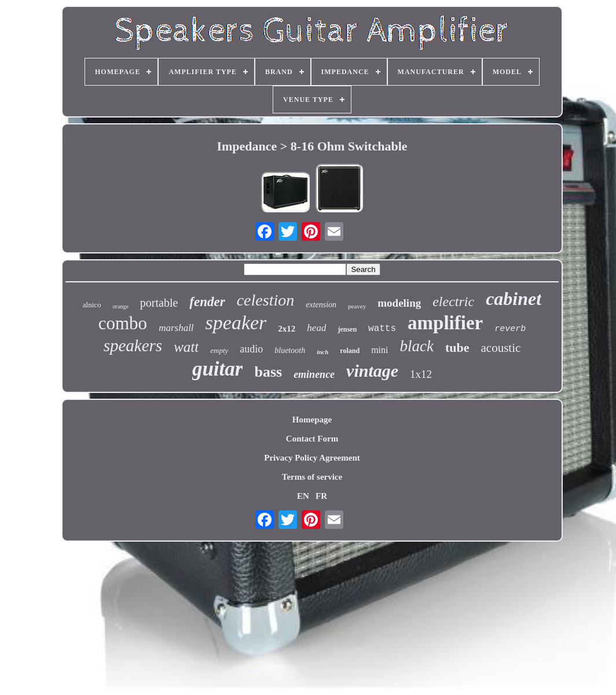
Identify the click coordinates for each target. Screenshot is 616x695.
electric (453, 301)
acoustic (501, 348)
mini (379, 350)
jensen (347, 329)
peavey (357, 306)
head (316, 328)
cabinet (514, 299)
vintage (372, 371)
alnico (92, 305)
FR (321, 496)
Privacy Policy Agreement (312, 458)
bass (268, 372)
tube (457, 347)
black (416, 346)
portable (159, 303)
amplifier (445, 323)
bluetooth (290, 350)
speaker (236, 323)
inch (322, 352)
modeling (399, 303)
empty (219, 350)
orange (121, 306)
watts (382, 329)
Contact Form (312, 439)
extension (321, 305)
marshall (176, 328)
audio (251, 349)
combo (123, 323)
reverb (510, 329)
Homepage (312, 420)
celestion (266, 300)
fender (207, 302)
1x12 (421, 374)
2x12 (287, 329)
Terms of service (312, 477)
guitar (218, 369)
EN (303, 496)
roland (350, 351)
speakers (133, 345)
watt (186, 347)
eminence (314, 374)
